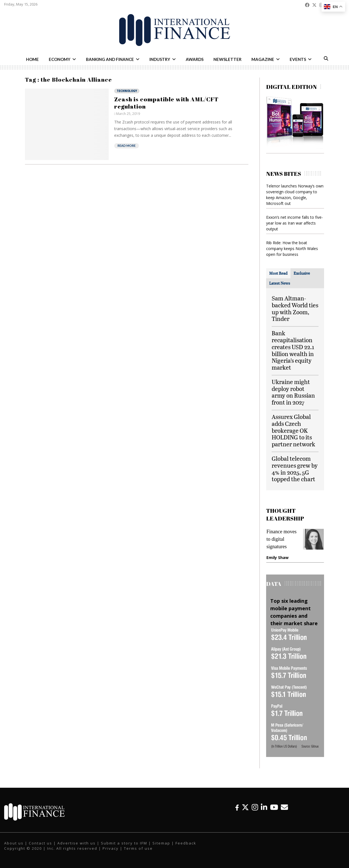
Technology (127, 91)
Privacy (111, 848)
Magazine (263, 59)
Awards (195, 59)
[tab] (278, 273)
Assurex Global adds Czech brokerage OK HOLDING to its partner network (293, 430)
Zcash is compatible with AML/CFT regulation (166, 103)
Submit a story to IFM (124, 843)
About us (14, 843)
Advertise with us (77, 843)
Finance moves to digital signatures (281, 539)
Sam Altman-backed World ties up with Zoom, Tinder (295, 308)
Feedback (186, 843)
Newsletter (227, 59)
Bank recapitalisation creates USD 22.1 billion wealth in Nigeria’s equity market (293, 350)
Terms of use (138, 848)
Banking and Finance (110, 59)
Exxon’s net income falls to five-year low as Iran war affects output (295, 223)
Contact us (40, 843)
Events (298, 59)
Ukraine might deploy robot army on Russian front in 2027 (293, 392)
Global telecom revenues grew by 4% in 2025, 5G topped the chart (295, 469)
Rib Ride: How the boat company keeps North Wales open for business (292, 248)
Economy (60, 59)
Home (32, 59)
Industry (160, 59)
